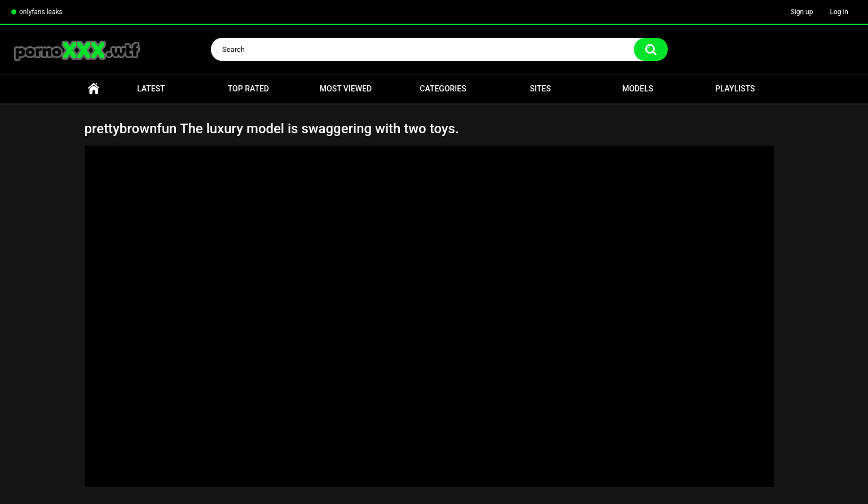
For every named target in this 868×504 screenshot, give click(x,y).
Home (94, 89)
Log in (839, 12)
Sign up (802, 12)
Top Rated (248, 89)
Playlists (735, 89)
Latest (151, 89)
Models (638, 89)
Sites (541, 89)
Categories (443, 89)
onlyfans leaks (41, 12)
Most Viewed (346, 89)
